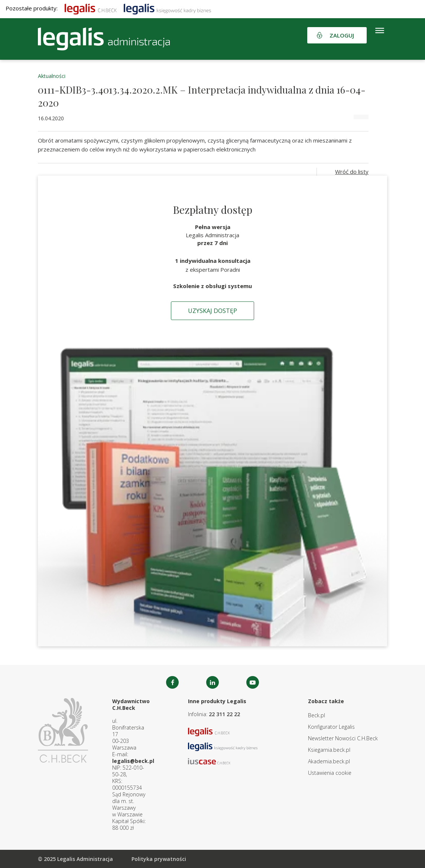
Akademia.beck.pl (329, 761)
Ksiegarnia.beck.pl (329, 750)
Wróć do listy (352, 172)
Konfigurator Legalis (331, 727)
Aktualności (52, 76)
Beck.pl (317, 715)
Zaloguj (342, 35)
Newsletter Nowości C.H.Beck (343, 738)
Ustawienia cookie (330, 773)
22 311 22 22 (224, 714)
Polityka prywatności (159, 859)
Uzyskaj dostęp (212, 311)
